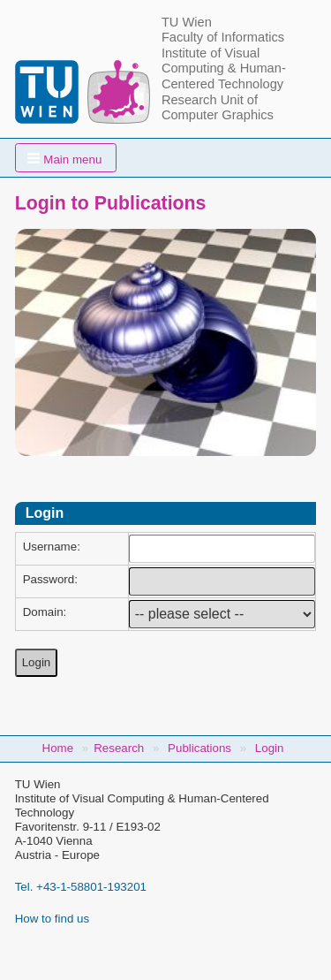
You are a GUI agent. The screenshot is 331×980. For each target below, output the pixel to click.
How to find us (52, 919)
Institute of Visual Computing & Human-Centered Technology (224, 68)
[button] (66, 158)
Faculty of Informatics (223, 37)
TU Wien (187, 22)
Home (58, 748)
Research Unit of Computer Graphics (218, 108)
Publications (199, 748)
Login (270, 748)
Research (119, 748)
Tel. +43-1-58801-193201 (81, 887)
